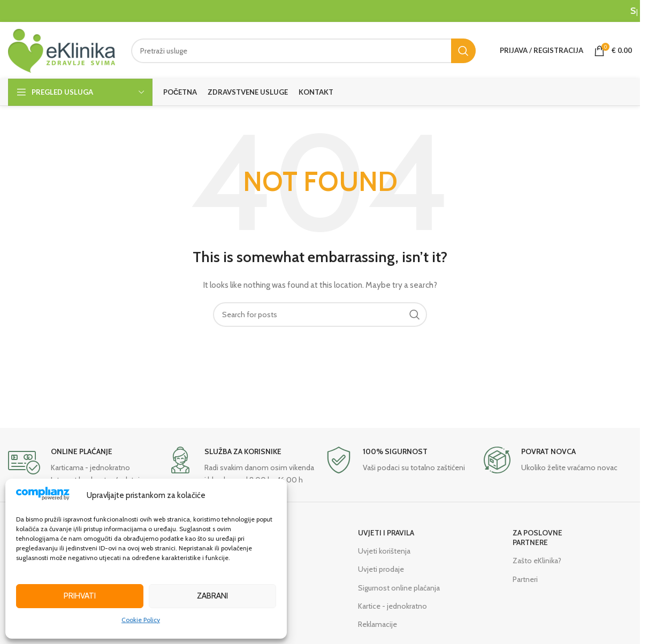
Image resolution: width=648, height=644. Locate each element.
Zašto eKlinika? (537, 561)
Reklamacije (378, 624)
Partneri (525, 579)
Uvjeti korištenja (384, 551)
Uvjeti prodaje (381, 569)
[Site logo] (62, 50)
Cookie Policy (141, 620)
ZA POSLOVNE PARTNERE (538, 538)
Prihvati (80, 596)
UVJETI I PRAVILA (386, 533)
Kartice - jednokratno (392, 606)
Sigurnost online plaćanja (399, 588)
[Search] (303, 51)
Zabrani (212, 596)
